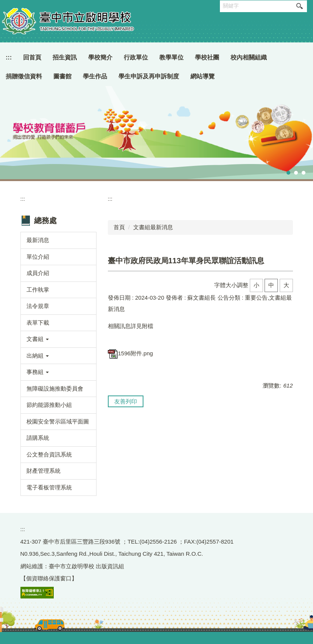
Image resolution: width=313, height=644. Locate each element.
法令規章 (38, 306)
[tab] (288, 173)
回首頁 (32, 57)
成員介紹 (38, 273)
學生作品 (95, 76)
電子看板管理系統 (49, 487)
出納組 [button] (38, 356)
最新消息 (38, 240)
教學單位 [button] (171, 57)
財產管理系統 (44, 471)
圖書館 (62, 76)
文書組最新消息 (153, 227)
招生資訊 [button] (65, 57)
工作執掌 (38, 290)
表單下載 (38, 323)
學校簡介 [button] (100, 57)
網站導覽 (202, 76)
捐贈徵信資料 (24, 76)
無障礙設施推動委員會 (55, 388)
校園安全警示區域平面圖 (58, 421)
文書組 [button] (38, 339)
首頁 (119, 227)
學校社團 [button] (207, 57)
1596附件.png (131, 353)
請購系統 (38, 438)
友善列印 (126, 401)
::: (9, 57)
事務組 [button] (38, 372)
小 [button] (256, 285)
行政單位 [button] (136, 57)
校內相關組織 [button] (249, 57)
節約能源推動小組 (49, 405)
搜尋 (299, 6)
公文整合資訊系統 (49, 454)
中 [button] (271, 285)
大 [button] (286, 285)
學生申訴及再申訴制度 (149, 76)
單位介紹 (38, 257)
